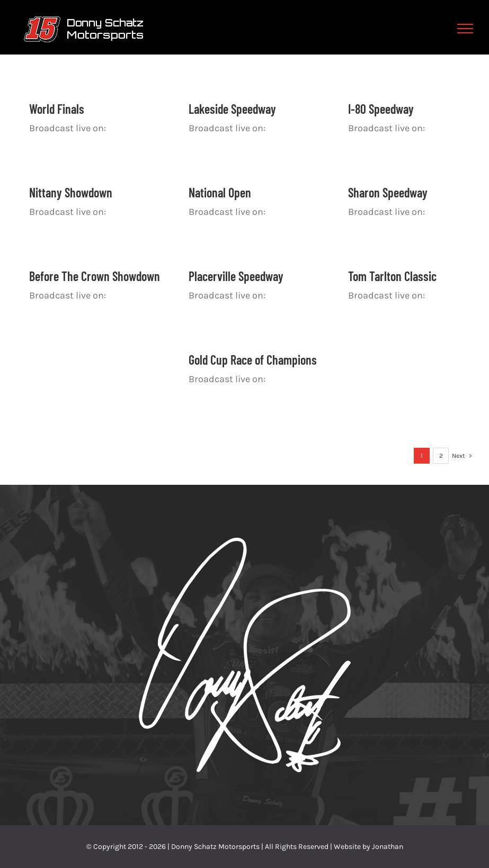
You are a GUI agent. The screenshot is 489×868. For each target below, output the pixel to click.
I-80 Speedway (381, 109)
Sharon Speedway (388, 192)
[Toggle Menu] (465, 29)
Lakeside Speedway (232, 109)
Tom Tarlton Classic (392, 276)
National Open (220, 192)
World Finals (57, 109)
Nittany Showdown (71, 192)
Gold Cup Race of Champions (253, 360)
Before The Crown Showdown (95, 276)
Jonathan (388, 847)
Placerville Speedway (236, 276)
